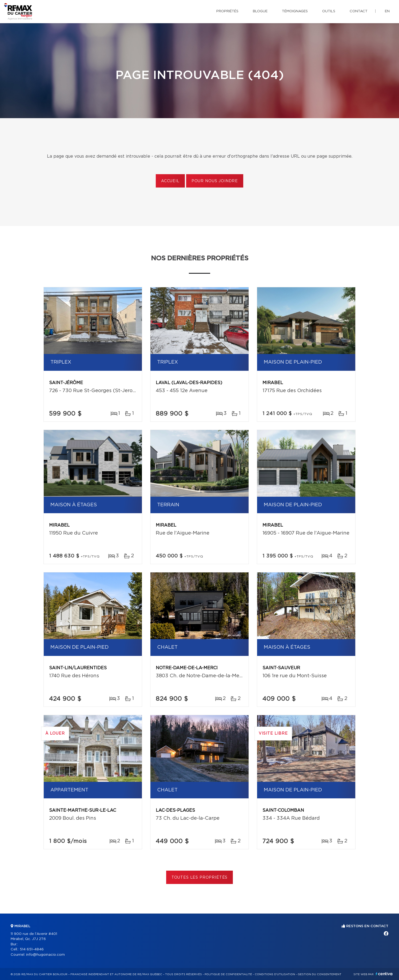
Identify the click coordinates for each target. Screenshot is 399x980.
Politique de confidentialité (228, 974)
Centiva (384, 974)
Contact (359, 11)
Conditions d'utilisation (275, 974)
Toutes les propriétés (200, 878)
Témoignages (295, 11)
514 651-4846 (32, 949)
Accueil (170, 181)
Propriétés (227, 11)
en (387, 11)
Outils (329, 11)
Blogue (260, 11)
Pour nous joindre (215, 181)
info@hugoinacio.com (45, 955)
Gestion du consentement (320, 974)
